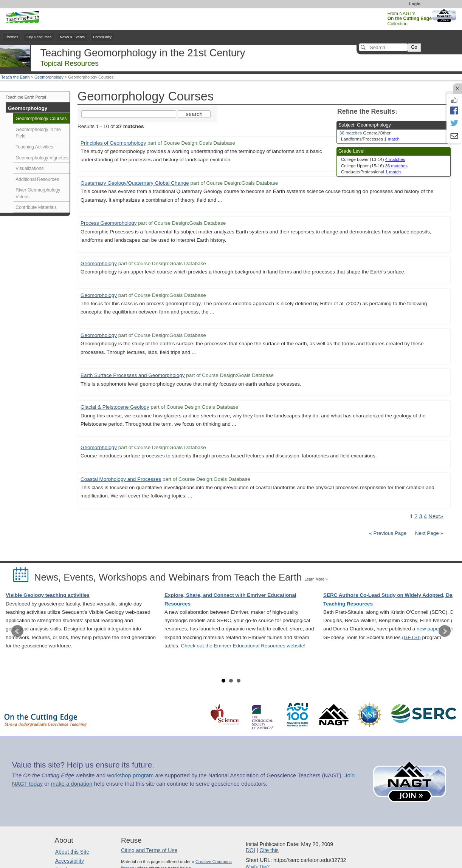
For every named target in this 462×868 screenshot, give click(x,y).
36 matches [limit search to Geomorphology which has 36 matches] (351, 133)
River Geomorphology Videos (38, 193)
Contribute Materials (36, 207)
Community (102, 37)
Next (445, 631)
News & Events (72, 37)
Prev (17, 631)
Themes (12, 37)
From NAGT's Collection (410, 19)
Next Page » (428, 533)
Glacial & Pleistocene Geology (115, 407)
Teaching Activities (34, 147)
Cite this (269, 850)
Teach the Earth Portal (26, 97)
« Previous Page (388, 533)
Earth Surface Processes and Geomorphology (133, 375)
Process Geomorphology (109, 223)
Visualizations (29, 168)
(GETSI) (411, 637)
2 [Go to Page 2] (416, 516)
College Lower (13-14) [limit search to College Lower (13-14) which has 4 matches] (373, 159)
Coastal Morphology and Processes (121, 479)
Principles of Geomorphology (113, 143)
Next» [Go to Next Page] (436, 516)
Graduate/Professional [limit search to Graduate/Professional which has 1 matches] (371, 172)
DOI (250, 850)
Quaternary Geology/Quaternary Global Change (135, 183)
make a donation (72, 784)
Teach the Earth (16, 77)
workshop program (130, 775)
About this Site (72, 852)
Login (415, 4)
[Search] (383, 47)
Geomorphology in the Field (38, 133)
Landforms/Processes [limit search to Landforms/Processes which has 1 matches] (370, 139)
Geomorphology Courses (41, 119)
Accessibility (70, 861)
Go (414, 47)
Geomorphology (49, 77)
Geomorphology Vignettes (42, 158)
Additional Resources (37, 179)
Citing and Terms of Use (149, 850)
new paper (429, 629)
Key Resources (39, 37)
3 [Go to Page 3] (420, 516)
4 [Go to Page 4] (425, 516)
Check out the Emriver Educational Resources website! (243, 646)
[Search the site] (129, 114)
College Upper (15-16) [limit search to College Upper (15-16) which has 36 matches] (374, 166)
